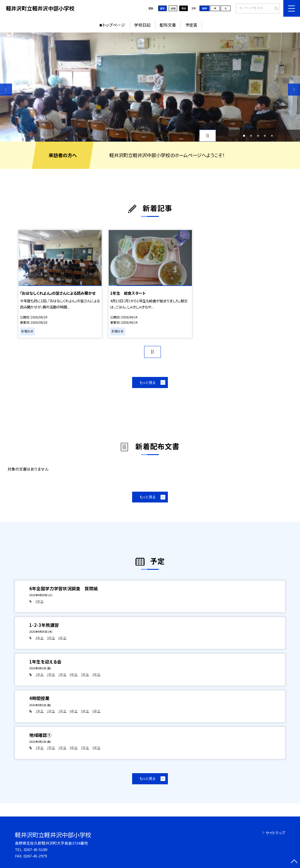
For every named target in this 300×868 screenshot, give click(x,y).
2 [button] (251, 136)
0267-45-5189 (35, 849)
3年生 (62, 674)
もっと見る (148, 382)
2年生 (51, 674)
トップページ (114, 25)
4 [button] (265, 136)
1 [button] (244, 136)
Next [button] (294, 89)
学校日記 (142, 25)
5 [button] (272, 136)
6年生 (40, 601)
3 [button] (258, 136)
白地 (173, 8)
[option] (150, 87)
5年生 (51, 638)
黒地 (184, 8)
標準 (204, 8)
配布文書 (168, 25)
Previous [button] (6, 89)
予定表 (191, 25)
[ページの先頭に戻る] (294, 862)
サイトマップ (275, 833)
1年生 (40, 674)
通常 (162, 8)
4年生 (40, 638)
